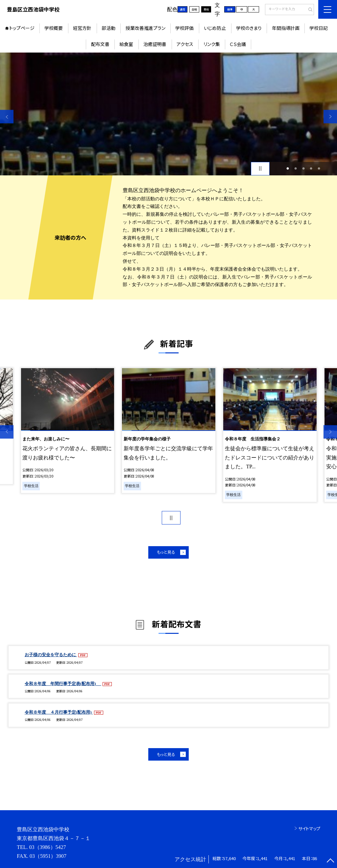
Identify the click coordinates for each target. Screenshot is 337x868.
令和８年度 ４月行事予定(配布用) (59, 712)
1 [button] (288, 168)
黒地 (206, 9)
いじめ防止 (215, 28)
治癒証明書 (155, 44)
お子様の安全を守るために (51, 655)
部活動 (108, 28)
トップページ (22, 28)
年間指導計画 (286, 28)
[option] (168, 114)
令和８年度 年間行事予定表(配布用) (63, 684)
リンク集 (212, 44)
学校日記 (319, 28)
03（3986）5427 (48, 847)
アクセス (185, 44)
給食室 (126, 44)
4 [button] (311, 168)
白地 (194, 9)
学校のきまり (249, 28)
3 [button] (303, 168)
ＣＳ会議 (238, 44)
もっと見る (166, 552)
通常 (182, 9)
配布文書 (100, 44)
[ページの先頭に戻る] (330, 861)
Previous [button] (7, 117)
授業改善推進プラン (145, 28)
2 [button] (296, 168)
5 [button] (319, 168)
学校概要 (54, 28)
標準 (230, 9)
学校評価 (184, 28)
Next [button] (330, 117)
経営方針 (82, 28)
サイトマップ (309, 828)
